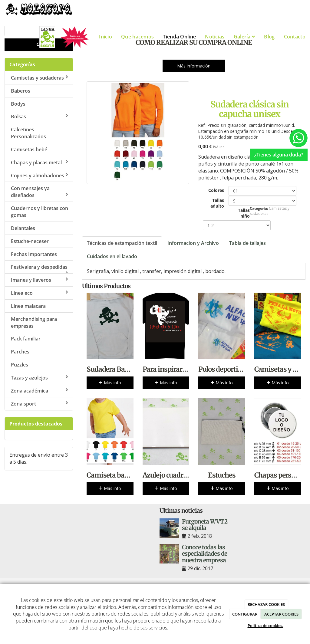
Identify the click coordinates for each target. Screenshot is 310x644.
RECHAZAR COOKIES (266, 604)
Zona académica (40, 391)
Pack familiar (26, 339)
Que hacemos (137, 37)
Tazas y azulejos (40, 378)
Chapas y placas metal (40, 163)
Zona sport (40, 404)
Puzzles (20, 365)
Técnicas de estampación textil (122, 243)
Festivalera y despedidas (40, 269)
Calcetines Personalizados (28, 133)
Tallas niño (244, 213)
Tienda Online (179, 37)
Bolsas (40, 117)
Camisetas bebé (29, 149)
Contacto (295, 37)
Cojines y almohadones (40, 176)
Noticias (215, 37)
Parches (20, 352)
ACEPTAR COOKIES (281, 614)
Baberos (21, 91)
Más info (110, 383)
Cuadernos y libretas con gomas (40, 212)
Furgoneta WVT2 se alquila (205, 525)
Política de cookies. (265, 626)
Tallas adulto (217, 203)
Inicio (106, 37)
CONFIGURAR (245, 614)
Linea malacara (28, 306)
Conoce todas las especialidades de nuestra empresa (204, 554)
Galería (244, 37)
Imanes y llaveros (40, 280)
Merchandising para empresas (34, 322)
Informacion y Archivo (193, 243)
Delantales (23, 228)
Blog (269, 37)
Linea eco (40, 293)
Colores (216, 190)
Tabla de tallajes (247, 243)
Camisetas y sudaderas (40, 78)
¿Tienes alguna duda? (279, 155)
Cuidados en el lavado (112, 256)
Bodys (18, 104)
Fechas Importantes (34, 254)
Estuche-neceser (30, 241)
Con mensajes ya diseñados (40, 192)
